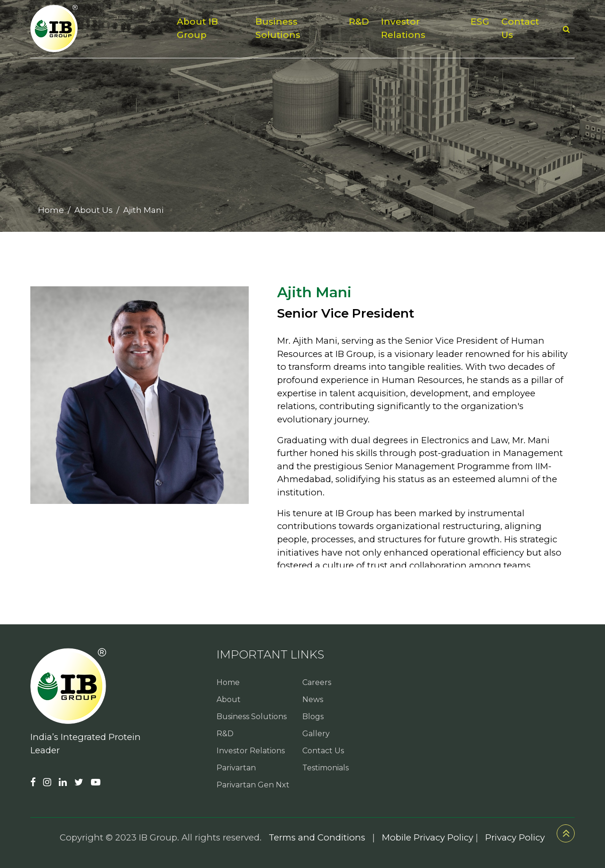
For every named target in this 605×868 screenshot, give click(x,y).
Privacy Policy (515, 837)
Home (51, 210)
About (229, 699)
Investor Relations (403, 28)
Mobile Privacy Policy (428, 837)
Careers (317, 682)
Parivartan (236, 768)
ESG (480, 22)
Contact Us (520, 28)
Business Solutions (278, 28)
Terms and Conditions (317, 837)
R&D (359, 22)
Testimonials (325, 768)
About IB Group (197, 28)
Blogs (313, 717)
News (313, 699)
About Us (94, 210)
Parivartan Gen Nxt (253, 785)
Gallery (316, 734)
